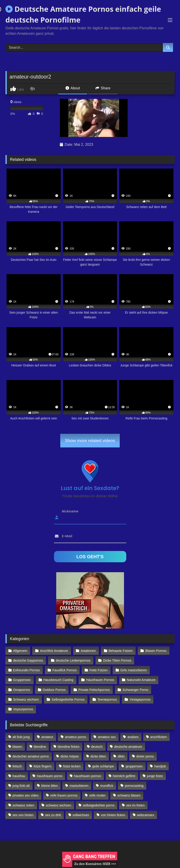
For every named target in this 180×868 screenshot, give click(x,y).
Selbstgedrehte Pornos (68, 699)
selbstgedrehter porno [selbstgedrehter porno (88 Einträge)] (99, 805)
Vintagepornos (140, 699)
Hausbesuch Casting (58, 680)
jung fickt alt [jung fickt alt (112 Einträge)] (21, 786)
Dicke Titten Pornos (117, 660)
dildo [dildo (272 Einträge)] (121, 756)
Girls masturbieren (134, 670)
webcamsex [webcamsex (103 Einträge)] (146, 815)
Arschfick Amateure (54, 651)
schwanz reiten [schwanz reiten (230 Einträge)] (23, 805)
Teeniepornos (107, 699)
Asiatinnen (88, 651)
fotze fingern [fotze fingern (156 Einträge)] (43, 766)
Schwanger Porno (135, 690)
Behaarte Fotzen (121, 651)
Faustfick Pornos (64, 670)
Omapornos (22, 690)
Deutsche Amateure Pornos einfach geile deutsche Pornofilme (83, 14)
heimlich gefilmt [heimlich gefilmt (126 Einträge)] (124, 776)
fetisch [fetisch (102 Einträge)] (17, 766)
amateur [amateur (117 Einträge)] (47, 737)
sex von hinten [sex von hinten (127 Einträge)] (23, 815)
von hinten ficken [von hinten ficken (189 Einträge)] (113, 815)
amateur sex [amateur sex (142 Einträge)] (107, 737)
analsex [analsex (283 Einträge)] (133, 737)
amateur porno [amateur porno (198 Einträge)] (76, 737)
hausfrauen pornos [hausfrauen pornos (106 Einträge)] (88, 776)
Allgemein (20, 651)
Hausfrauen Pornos (100, 680)
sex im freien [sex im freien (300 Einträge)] (136, 805)
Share (103, 88)
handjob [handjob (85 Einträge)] (160, 766)
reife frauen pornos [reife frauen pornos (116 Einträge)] (64, 795)
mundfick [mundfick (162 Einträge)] (107, 786)
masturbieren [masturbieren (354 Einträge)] (79, 786)
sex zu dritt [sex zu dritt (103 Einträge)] (53, 815)
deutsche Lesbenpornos (73, 660)
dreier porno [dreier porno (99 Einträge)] (145, 756)
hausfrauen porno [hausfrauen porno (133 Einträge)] (50, 776)
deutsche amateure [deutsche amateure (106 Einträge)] (128, 747)
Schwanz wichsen (26, 699)
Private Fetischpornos (94, 690)
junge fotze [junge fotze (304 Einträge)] (155, 776)
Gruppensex (22, 680)
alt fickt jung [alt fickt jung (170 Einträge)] (21, 737)
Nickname (70, 511)
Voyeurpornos (23, 709)
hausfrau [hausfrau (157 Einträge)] (19, 776)
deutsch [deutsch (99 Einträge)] (97, 747)
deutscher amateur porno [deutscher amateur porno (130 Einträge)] (31, 756)
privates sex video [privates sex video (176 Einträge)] (25, 795)
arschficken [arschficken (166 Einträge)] (159, 737)
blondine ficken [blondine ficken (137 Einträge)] (69, 747)
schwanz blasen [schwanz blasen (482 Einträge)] (129, 795)
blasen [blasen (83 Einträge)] (17, 747)
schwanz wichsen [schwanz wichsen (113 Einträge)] (58, 805)
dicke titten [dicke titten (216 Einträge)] (98, 756)
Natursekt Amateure (141, 680)
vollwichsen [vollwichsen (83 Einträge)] (81, 815)
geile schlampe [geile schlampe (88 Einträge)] (103, 766)
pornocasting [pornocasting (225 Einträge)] (134, 786)
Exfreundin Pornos (26, 670)
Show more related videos (90, 441)
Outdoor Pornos (54, 690)
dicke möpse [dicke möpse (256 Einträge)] (70, 756)
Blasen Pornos (156, 651)
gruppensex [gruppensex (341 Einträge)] (134, 766)
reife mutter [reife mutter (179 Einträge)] (97, 795)
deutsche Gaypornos (28, 660)
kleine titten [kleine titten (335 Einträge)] (50, 786)
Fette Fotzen (99, 670)
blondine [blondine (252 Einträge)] (40, 747)
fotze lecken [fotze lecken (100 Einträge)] (72, 766)
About (73, 88)
